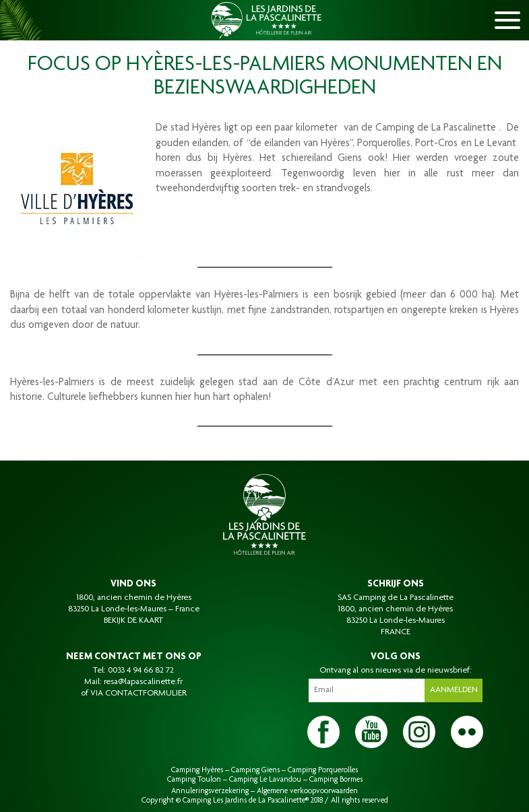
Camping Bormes (336, 780)
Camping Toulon (194, 780)
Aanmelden (454, 690)
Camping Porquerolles (323, 770)
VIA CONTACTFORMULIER (138, 693)
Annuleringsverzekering (210, 791)
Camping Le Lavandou (265, 780)
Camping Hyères (197, 770)
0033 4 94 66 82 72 (141, 671)
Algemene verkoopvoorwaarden (307, 791)
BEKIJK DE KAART (133, 621)
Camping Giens (255, 770)
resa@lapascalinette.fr (143, 682)
